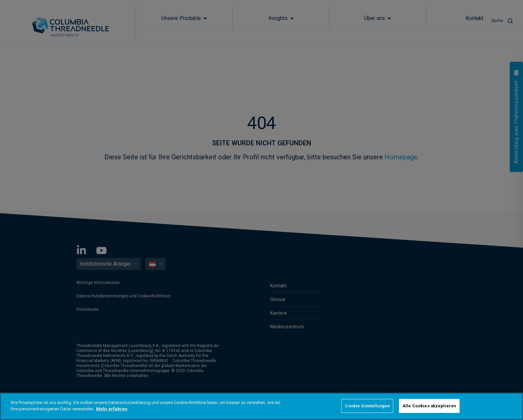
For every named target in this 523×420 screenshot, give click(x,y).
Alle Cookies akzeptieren (429, 406)
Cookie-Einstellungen (367, 406)
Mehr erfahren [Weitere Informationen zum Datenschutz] (112, 409)
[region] (261, 406)
